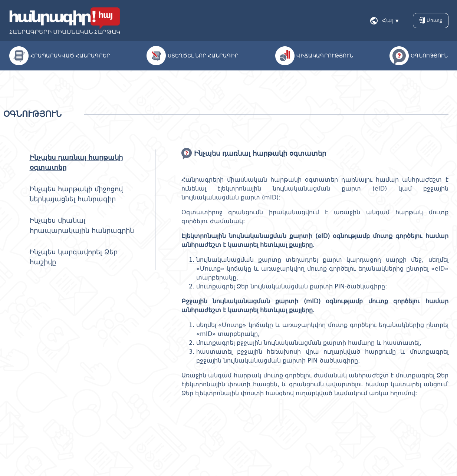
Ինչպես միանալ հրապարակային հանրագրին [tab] (82, 225)
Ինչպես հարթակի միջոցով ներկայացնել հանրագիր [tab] (76, 194)
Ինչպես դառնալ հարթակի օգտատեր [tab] (76, 162)
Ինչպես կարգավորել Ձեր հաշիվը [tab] (74, 257)
